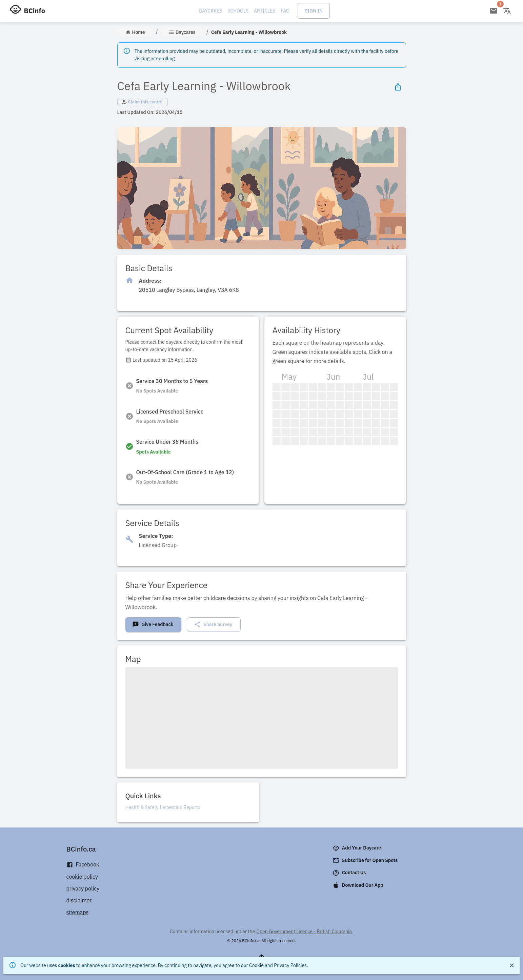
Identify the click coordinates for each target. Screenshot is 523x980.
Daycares (210, 11)
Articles (265, 11)
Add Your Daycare (357, 848)
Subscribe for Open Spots (366, 860)
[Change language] (507, 11)
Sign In (314, 11)
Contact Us (350, 873)
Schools (238, 11)
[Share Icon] (398, 87)
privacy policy (83, 888)
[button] (143, 102)
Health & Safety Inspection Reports (163, 807)
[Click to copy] (189, 290)
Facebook (83, 865)
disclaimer (79, 900)
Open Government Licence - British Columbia (304, 932)
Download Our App (359, 885)
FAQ (285, 11)
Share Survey (213, 624)
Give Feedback (153, 624)
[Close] (512, 965)
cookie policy (82, 877)
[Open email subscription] (494, 11)
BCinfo (35, 11)
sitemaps (78, 912)
